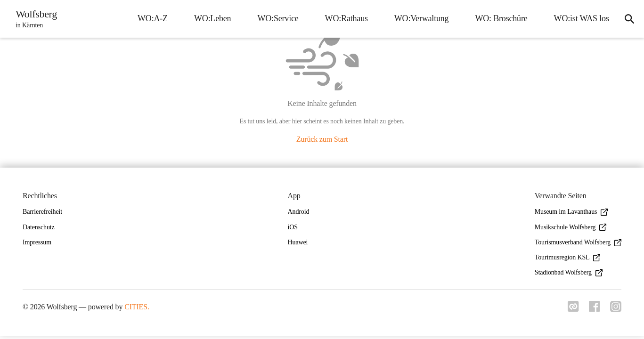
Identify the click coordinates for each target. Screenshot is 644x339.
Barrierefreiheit (42, 212)
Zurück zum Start (322, 139)
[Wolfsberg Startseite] (35, 19)
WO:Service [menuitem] (275, 18)
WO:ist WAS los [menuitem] (579, 18)
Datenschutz (39, 227)
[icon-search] (628, 19)
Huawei (298, 242)
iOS (293, 227)
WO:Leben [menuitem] (210, 18)
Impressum (37, 242)
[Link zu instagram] (616, 309)
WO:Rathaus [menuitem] (344, 18)
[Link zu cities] (571, 309)
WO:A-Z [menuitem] (150, 18)
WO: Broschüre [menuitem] (499, 18)
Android (299, 212)
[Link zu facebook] (593, 309)
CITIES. (137, 307)
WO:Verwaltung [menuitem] (419, 18)
